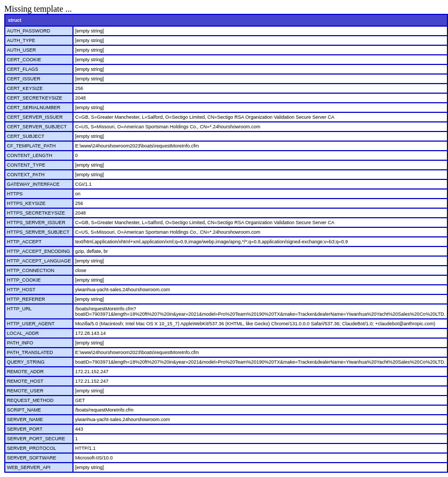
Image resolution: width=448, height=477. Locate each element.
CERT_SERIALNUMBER (34, 108)
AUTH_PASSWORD (28, 31)
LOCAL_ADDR (23, 333)
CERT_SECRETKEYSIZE (35, 98)
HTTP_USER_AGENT (31, 324)
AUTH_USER (22, 50)
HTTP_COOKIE (24, 280)
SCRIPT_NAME (24, 410)
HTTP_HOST (21, 290)
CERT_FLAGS (23, 69)
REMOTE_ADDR (25, 372)
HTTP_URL (19, 309)
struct (15, 20)
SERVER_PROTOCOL (31, 448)
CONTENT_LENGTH (30, 155)
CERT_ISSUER (24, 79)
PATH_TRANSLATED (30, 352)
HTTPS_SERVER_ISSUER (36, 223)
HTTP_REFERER (26, 299)
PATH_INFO (20, 343)
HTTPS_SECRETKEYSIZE (36, 213)
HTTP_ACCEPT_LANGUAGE (39, 261)
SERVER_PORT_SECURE (36, 439)
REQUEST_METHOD (30, 400)
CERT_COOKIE (24, 60)
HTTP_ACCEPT (24, 242)
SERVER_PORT (25, 429)
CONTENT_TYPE (26, 165)
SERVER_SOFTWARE (32, 458)
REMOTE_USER (25, 391)
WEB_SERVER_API (29, 467)
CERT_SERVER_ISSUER (35, 117)
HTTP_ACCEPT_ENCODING (39, 251)
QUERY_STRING (26, 362)
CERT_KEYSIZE (25, 88)
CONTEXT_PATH (26, 175)
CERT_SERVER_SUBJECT (37, 127)
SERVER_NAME (25, 420)
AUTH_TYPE (21, 40)
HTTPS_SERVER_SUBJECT (38, 232)
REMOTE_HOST (25, 381)
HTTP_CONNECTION (31, 270)
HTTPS (15, 194)
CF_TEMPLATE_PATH (31, 146)
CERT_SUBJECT (26, 136)
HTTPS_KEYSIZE (26, 203)
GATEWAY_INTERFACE (33, 184)
